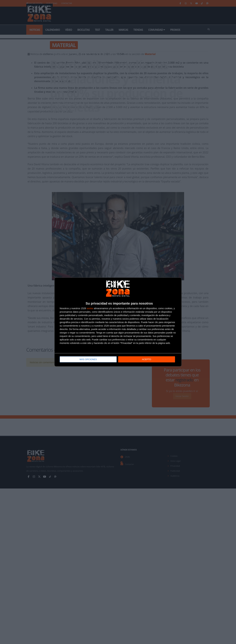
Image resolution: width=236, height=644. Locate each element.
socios (90, 309)
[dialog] (118, 322)
